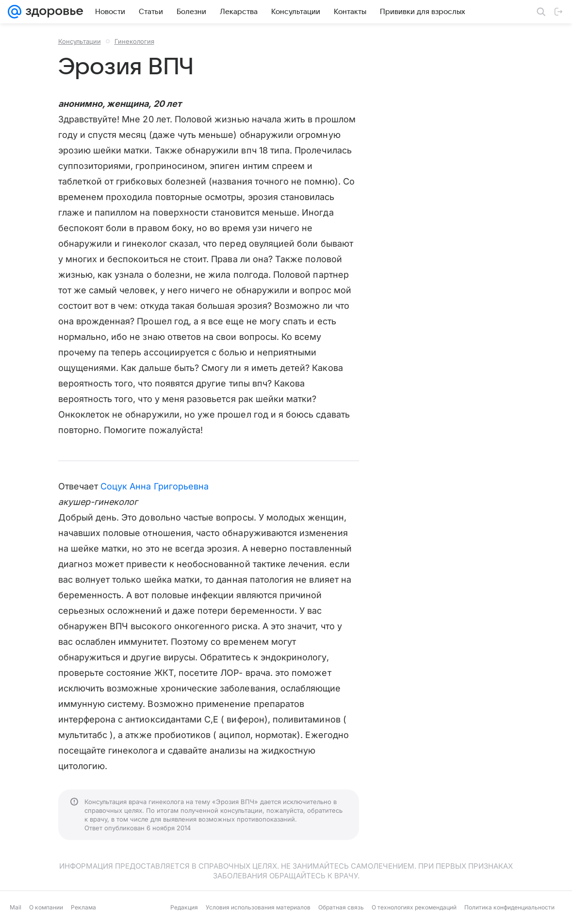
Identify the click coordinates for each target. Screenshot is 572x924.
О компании (46, 907)
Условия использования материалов (258, 907)
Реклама (83, 907)
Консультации (80, 41)
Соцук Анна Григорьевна (155, 486)
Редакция (184, 907)
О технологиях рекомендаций (414, 907)
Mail (16, 907)
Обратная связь (341, 907)
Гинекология (134, 41)
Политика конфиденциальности (509, 907)
